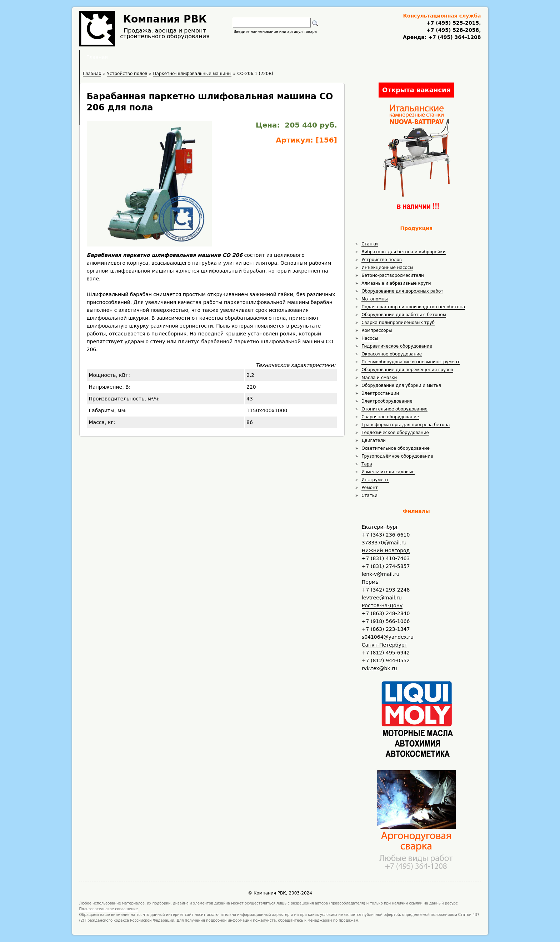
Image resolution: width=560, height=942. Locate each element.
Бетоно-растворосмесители (393, 275)
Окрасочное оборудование (392, 354)
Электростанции (380, 393)
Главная (192, 57)
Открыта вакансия (416, 90)
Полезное (274, 57)
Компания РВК (165, 19)
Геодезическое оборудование (395, 433)
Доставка (318, 57)
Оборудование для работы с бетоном (404, 315)
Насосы (370, 338)
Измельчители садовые (388, 472)
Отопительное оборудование (394, 409)
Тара (367, 464)
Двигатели (374, 440)
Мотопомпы (375, 299)
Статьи (369, 495)
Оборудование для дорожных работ (402, 291)
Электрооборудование (387, 401)
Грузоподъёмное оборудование (397, 456)
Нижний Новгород (386, 550)
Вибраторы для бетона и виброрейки (403, 252)
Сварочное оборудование (390, 417)
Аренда (232, 57)
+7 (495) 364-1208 (454, 37)
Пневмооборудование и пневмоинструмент (411, 362)
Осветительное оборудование (396, 448)
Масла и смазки (379, 378)
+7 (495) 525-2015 (453, 23)
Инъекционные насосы (387, 268)
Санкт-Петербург (384, 645)
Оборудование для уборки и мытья (401, 385)
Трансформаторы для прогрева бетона (406, 425)
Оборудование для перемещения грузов (407, 370)
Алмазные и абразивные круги (396, 283)
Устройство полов (382, 260)
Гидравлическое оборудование (397, 346)
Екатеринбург (380, 527)
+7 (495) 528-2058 (453, 30)
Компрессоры (377, 330)
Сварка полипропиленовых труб (398, 323)
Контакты (362, 57)
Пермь (370, 582)
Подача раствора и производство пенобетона (413, 307)
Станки (370, 244)
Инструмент (375, 480)
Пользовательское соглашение (109, 909)
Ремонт (370, 488)
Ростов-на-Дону (382, 605)
